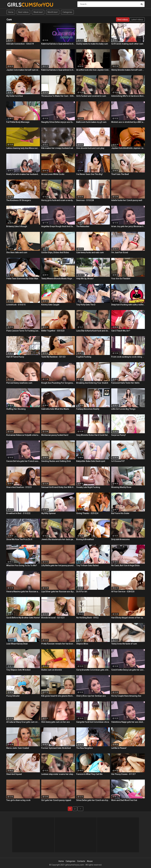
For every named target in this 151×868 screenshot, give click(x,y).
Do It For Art (82, 592)
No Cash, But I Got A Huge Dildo (125, 565)
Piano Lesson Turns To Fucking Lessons (23, 331)
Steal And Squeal (14, 774)
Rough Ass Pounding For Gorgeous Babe (58, 383)
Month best (53, 12)
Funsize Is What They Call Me (89, 774)
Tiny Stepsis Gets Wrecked (18, 670)
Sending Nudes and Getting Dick (56, 461)
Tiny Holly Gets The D (86, 305)
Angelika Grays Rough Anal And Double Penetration (58, 226)
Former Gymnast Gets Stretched (56, 748)
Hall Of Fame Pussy (15, 357)
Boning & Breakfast (85, 539)
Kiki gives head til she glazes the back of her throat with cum (58, 696)
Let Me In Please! (119, 748)
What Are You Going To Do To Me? (22, 565)
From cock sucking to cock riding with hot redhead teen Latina (128, 357)
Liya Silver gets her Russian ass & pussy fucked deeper (58, 592)
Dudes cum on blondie (52, 670)
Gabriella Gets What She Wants (55, 409)
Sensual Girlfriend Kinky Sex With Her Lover (58, 487)
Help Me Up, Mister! (85, 279)
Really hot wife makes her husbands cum (23, 174)
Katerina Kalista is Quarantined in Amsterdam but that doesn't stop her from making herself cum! (58, 44)
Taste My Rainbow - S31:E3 (53, 357)
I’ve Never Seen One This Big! (89, 174)
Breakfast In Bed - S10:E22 (18, 513)
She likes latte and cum (17, 252)
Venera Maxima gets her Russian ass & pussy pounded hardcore (23, 592)
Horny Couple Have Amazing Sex (126, 696)
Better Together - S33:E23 (53, 331)
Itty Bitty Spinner (49, 513)
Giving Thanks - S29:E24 (87, 513)
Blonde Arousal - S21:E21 (53, 618)
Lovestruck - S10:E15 (16, 305)
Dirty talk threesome (120, 539)
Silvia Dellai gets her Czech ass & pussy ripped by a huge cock (93, 800)
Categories (67, 12)
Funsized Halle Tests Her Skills (125, 383)
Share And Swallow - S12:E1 (19, 487)
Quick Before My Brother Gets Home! (23, 618)
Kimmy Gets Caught (50, 305)
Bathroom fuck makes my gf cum (91, 122)
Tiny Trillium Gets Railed (87, 565)
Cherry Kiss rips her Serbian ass (91, 696)
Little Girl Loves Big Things (123, 409)
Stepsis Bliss (82, 644)
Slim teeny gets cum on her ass (56, 722)
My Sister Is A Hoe (15, 96)
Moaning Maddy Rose (121, 487)
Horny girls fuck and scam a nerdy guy (58, 200)
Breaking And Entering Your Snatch (92, 383)
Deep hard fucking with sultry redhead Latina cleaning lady (128, 305)
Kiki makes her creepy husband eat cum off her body (58, 148)
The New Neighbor (85, 748)
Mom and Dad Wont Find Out (124, 800)
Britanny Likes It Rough (17, 226)
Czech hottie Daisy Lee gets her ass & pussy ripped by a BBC (128, 670)
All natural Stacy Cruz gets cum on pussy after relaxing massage (23, 722)
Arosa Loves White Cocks (53, 174)
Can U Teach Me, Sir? (121, 331)
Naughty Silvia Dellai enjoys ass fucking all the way (58, 122)
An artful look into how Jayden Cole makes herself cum (93, 70)
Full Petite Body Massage (18, 122)
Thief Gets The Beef (120, 174)
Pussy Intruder (13, 696)
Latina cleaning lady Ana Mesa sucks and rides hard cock (23, 148)
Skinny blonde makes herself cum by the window (128, 70)
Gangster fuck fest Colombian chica (93, 722)
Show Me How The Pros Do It (19, 539)
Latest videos (137, 20)
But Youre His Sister (120, 513)
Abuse (90, 861)
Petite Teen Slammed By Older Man (22, 279)
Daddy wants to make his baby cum (92, 44)
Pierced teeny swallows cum (19, 383)
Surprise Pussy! (119, 435)
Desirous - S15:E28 (85, 200)
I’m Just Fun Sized (120, 252)
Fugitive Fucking (84, 357)
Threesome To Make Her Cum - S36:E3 (58, 96)
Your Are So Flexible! (121, 279)
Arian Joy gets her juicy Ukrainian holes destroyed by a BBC (128, 226)
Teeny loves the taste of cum (124, 644)
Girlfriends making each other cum (127, 44)
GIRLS (15, 5)
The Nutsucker (83, 226)
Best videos (23, 12)
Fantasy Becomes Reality (88, 409)
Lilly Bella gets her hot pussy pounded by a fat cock (58, 565)
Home (11, 12)
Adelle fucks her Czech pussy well (127, 200)
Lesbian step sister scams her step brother (58, 774)
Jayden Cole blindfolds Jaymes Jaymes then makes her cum (128, 148)
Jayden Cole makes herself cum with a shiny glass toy (23, 70)
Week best (38, 12)
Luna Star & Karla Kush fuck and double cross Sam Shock (93, 331)
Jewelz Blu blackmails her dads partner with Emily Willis (58, 539)
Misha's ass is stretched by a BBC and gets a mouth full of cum (128, 122)
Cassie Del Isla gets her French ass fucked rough (23, 461)
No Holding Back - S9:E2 (87, 618)
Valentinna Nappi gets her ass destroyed (128, 722)
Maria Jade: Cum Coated (18, 748)
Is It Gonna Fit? (118, 461)
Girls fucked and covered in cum (91, 96)
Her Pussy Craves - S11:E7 (123, 774)
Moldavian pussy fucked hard (55, 435)
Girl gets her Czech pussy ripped (56, 800)
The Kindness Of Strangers (19, 200)
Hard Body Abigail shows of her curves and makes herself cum (128, 618)
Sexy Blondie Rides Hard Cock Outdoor (93, 435)
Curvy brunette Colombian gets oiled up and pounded (93, 670)
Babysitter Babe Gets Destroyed (91, 461)
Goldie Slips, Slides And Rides (55, 252)
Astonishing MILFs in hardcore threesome (128, 96)
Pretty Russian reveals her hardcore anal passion (58, 644)
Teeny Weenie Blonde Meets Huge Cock (58, 279)
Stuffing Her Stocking (16, 409)
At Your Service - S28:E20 (123, 592)
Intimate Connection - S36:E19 (20, 44)
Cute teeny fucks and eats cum (90, 252)
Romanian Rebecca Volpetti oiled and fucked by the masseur (23, 435)
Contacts (81, 861)
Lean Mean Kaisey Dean (17, 644)
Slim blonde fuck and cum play (90, 148)
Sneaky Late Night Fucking (88, 487)
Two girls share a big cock (18, 800)
